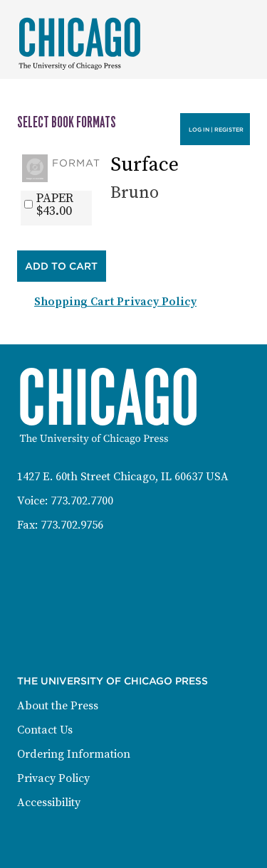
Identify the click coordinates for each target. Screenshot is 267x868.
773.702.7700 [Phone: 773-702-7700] (82, 501)
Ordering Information (74, 754)
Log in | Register (216, 129)
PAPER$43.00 (55, 205)
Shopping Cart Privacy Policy (115, 302)
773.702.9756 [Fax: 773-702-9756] (72, 525)
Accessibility (49, 803)
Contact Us (45, 730)
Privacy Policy (53, 778)
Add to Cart (61, 266)
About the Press (58, 706)
